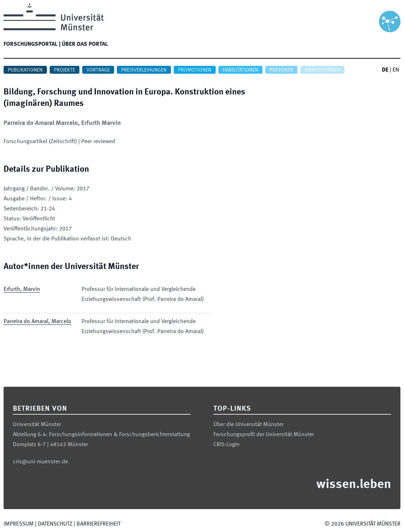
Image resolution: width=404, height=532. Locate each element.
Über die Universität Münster (248, 425)
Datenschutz (55, 524)
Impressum (19, 524)
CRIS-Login (226, 445)
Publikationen (25, 70)
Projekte (65, 70)
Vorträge (98, 70)
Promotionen (195, 70)
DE (385, 70)
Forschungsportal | (32, 44)
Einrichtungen (322, 70)
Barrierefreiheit (98, 524)
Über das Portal (85, 44)
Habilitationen (240, 70)
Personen (281, 70)
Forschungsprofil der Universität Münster (264, 435)
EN (396, 70)
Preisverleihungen (144, 70)
